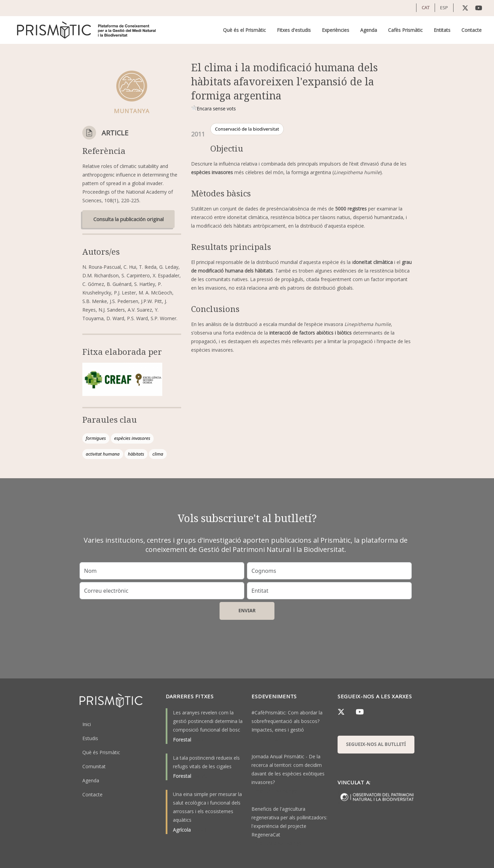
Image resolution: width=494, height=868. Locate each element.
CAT (426, 8)
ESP (444, 8)
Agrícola (182, 830)
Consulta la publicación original (128, 219)
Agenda (369, 30)
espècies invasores (132, 438)
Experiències (336, 30)
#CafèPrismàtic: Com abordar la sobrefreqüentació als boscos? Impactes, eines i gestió (287, 721)
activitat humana (103, 454)
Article (115, 133)
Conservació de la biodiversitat (247, 129)
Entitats (442, 30)
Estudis (90, 738)
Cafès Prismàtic (405, 30)
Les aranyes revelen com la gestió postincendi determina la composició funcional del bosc (208, 721)
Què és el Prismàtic (244, 30)
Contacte (472, 30)
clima (158, 454)
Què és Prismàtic (101, 752)
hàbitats (136, 454)
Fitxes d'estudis (294, 30)
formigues (96, 438)
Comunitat (94, 766)
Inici (87, 724)
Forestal (182, 740)
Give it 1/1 (194, 108)
